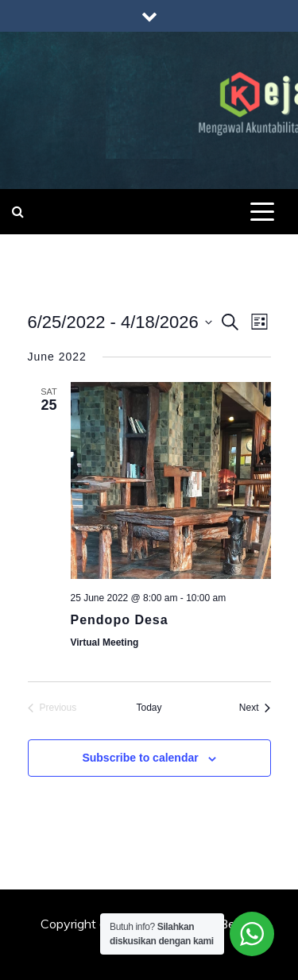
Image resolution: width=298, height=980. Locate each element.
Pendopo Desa (120, 620)
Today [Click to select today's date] (149, 708)
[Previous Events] (52, 708)
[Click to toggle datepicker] (120, 322)
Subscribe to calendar (140, 758)
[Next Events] (255, 708)
